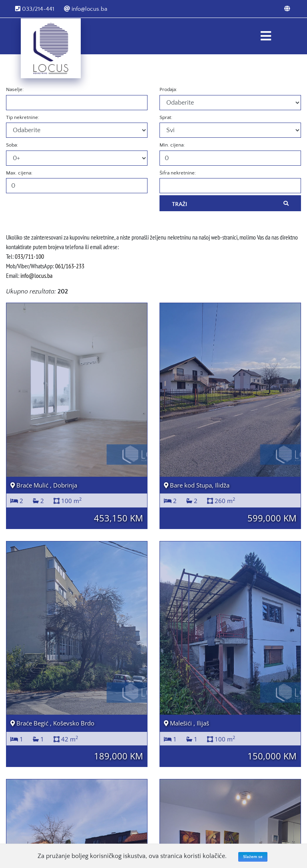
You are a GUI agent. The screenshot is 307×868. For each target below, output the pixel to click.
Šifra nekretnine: (178, 173)
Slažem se (253, 857)
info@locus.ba (86, 9)
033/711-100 (29, 256)
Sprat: (166, 117)
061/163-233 (70, 266)
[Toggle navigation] (266, 36)
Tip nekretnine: (23, 117)
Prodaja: (168, 89)
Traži (230, 204)
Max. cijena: (19, 173)
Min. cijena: (172, 145)
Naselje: (15, 89)
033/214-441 (35, 9)
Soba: (12, 145)
